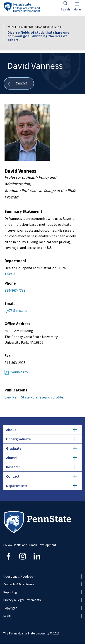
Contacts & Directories (19, 584)
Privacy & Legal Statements (22, 600)
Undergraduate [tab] (41, 439)
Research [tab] (41, 467)
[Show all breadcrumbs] (19, 84)
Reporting (10, 592)
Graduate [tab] (41, 448)
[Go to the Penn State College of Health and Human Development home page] (22, 7)
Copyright (10, 608)
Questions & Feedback (19, 576)
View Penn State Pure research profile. (34, 397)
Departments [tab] (41, 486)
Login (7, 616)
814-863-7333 (15, 290)
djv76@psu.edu (16, 311)
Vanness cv (20, 372)
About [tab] (41, 430)
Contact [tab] (41, 476)
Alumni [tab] (41, 458)
